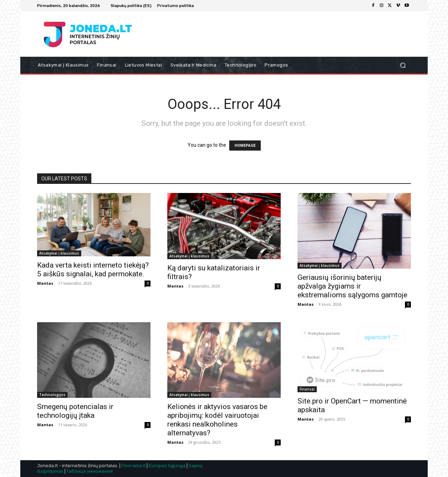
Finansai (307, 389)
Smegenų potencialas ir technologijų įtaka (75, 411)
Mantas (45, 283)
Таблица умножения (90, 471)
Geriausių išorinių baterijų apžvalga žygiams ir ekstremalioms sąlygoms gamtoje (352, 286)
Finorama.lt (134, 466)
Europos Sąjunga (167, 466)
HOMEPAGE (245, 146)
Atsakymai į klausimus (59, 253)
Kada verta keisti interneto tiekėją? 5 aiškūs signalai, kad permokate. (93, 269)
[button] (403, 65)
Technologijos (52, 395)
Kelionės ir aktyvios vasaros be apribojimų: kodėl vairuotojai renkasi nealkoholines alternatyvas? (217, 420)
